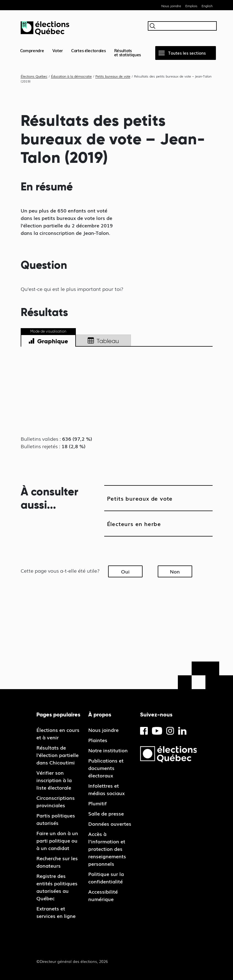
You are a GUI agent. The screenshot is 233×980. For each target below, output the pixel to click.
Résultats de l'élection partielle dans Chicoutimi (57, 755)
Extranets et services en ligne (56, 912)
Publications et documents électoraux (106, 768)
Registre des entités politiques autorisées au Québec (57, 887)
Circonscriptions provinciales (56, 801)
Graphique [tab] (48, 341)
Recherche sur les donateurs (57, 862)
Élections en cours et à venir (58, 733)
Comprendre (32, 50)
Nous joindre (171, 6)
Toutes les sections (187, 53)
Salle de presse (106, 813)
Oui (125, 571)
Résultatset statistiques (128, 52)
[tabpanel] (117, 394)
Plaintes (98, 740)
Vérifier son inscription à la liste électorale (54, 780)
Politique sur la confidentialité (106, 877)
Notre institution (108, 750)
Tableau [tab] (103, 341)
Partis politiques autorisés (56, 819)
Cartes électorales (89, 50)
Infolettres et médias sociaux (106, 789)
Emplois (191, 6)
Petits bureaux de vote (140, 498)
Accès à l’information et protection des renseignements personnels (107, 849)
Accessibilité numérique (103, 895)
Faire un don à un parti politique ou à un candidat (57, 840)
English (207, 6)
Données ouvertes (110, 824)
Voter (58, 50)
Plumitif (97, 803)
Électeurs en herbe (134, 524)
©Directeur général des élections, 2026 (72, 961)
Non (175, 571)
